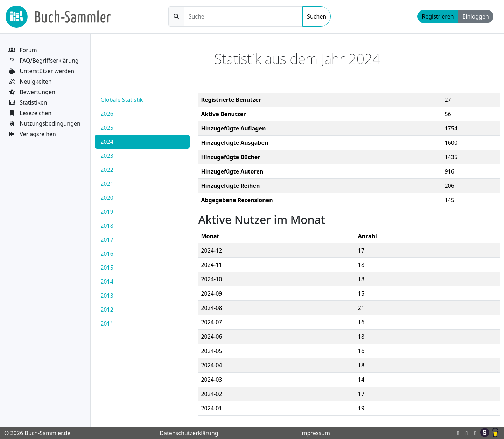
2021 (107, 184)
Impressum (315, 433)
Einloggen (476, 16)
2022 (107, 170)
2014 (107, 282)
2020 (107, 198)
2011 (107, 324)
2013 (107, 296)
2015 (107, 268)
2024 (107, 142)
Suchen (317, 16)
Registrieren (438, 16)
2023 (107, 156)
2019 (107, 212)
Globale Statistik (122, 100)
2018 (107, 226)
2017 (107, 240)
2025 (107, 128)
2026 (107, 114)
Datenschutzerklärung (189, 433)
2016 (107, 254)
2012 (107, 310)
